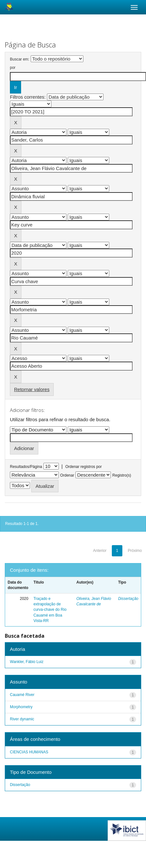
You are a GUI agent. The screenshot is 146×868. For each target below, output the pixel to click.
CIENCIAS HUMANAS (29, 752)
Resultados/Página (26, 467)
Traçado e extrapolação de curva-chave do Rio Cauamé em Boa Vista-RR (50, 610)
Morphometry (21, 707)
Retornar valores (32, 389)
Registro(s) (122, 475)
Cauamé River (22, 695)
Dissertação (128, 599)
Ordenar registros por (83, 467)
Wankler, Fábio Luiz (27, 662)
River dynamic (22, 719)
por (13, 68)
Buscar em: (20, 59)
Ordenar (67, 475)
